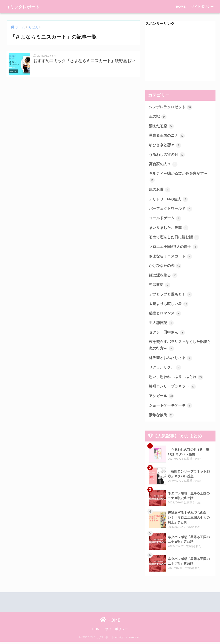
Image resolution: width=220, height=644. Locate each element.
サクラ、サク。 (165, 369)
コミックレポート (27, 7)
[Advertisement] (180, 54)
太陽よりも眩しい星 (169, 305)
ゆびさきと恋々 (165, 146)
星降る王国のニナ (167, 136)
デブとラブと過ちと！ (171, 296)
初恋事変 (160, 286)
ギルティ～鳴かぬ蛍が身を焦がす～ (178, 178)
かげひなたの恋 (165, 267)
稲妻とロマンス (165, 315)
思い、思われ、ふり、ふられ (176, 379)
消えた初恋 (161, 126)
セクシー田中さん (167, 334)
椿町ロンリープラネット (172, 389)
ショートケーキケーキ (171, 408)
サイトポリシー (202, 7)
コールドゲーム (165, 219)
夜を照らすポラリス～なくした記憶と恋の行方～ (180, 347)
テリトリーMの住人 (168, 200)
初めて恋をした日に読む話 (174, 238)
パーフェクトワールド (171, 210)
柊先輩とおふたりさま (171, 360)
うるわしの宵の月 (167, 155)
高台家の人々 (163, 165)
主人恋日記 (161, 324)
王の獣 (158, 117)
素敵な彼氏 (161, 417)
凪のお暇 (160, 191)
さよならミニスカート (171, 258)
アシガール (161, 398)
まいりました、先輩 (169, 229)
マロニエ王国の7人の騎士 (173, 248)
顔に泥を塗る (163, 277)
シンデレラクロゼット (171, 107)
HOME (181, 7)
